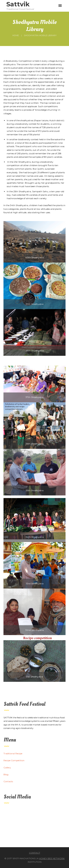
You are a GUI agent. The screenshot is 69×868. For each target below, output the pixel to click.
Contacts (8, 781)
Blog (6, 774)
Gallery (7, 768)
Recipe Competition (14, 760)
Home (16, 35)
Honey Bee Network (52, 858)
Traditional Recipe (13, 753)
